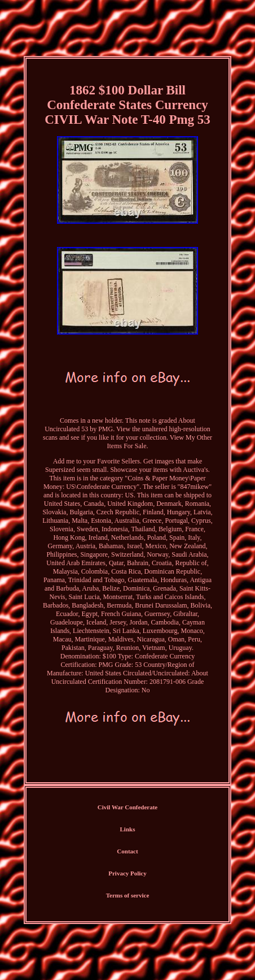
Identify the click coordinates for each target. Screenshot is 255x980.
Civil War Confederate (128, 807)
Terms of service (128, 895)
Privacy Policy (128, 873)
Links (128, 829)
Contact (127, 851)
